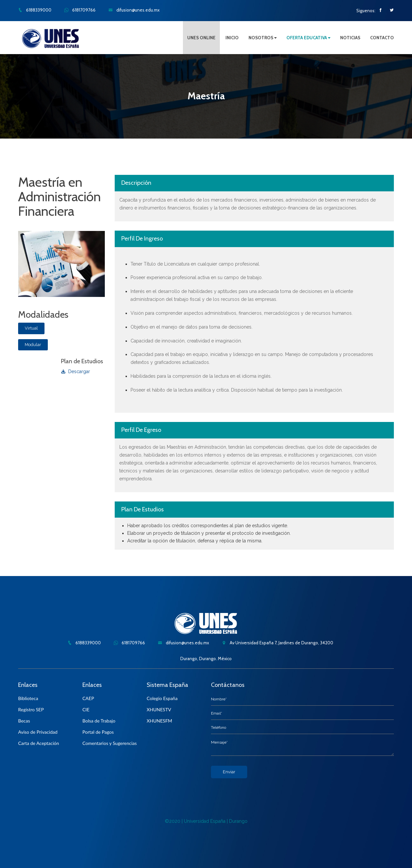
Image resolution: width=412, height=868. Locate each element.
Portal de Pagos (98, 732)
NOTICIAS (350, 38)
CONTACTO (382, 38)
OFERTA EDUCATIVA (308, 38)
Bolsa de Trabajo (99, 721)
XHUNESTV (159, 709)
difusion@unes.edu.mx (134, 10)
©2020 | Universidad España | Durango (206, 821)
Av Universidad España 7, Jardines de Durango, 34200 (278, 643)
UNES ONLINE (201, 38)
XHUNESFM (159, 721)
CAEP (88, 698)
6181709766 (80, 10)
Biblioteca (28, 698)
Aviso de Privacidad (38, 732)
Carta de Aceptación (39, 743)
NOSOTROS (263, 38)
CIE (86, 709)
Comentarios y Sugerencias (110, 743)
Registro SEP (31, 709)
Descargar (75, 371)
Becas (24, 721)
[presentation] (261, 791)
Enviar (229, 772)
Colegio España (162, 698)
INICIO (232, 38)
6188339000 (35, 10)
